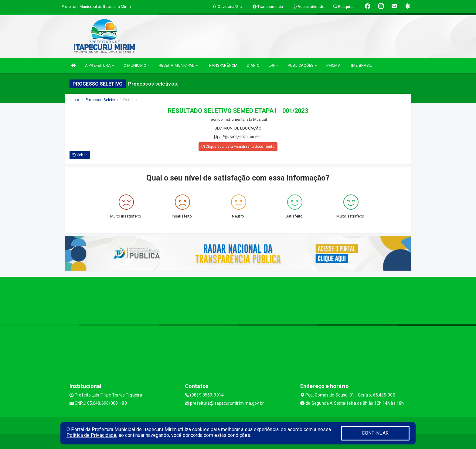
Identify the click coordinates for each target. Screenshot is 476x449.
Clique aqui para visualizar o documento (238, 147)
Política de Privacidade (91, 435)
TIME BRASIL (360, 65)
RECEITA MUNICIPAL (178, 65)
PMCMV (333, 65)
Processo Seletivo (102, 100)
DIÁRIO (253, 65)
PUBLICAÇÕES (302, 65)
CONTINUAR (375, 433)
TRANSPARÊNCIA (222, 65)
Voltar (80, 155)
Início (74, 100)
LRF (274, 65)
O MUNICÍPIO (137, 65)
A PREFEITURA (100, 65)
